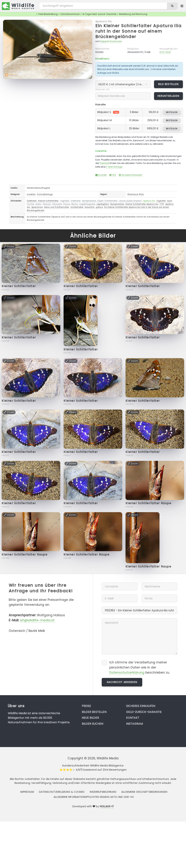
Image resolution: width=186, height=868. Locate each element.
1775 (162, 204)
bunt (170, 201)
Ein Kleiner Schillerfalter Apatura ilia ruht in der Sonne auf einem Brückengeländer (138, 31)
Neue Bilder (90, 718)
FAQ (113, 175)
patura (99, 207)
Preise (86, 706)
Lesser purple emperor (130, 201)
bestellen (172, 112)
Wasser (47, 204)
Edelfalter (32, 201)
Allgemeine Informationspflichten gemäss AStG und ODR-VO (94, 797)
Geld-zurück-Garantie (144, 712)
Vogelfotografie (87, 204)
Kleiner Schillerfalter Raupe (148, 503)
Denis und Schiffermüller (57, 207)
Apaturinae (37, 207)
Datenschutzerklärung (127, 672)
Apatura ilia (104, 21)
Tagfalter (65, 201)
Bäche (75, 204)
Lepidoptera (103, 204)
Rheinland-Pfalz (136, 194)
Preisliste (104, 163)
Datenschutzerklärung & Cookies (62, 792)
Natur (39, 204)
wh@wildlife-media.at (37, 620)
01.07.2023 (165, 52)
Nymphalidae (89, 201)
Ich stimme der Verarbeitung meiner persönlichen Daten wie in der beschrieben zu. (140, 667)
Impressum (27, 792)
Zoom (83, 24)
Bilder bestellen (94, 712)
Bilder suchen (92, 724)
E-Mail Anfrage (114, 167)
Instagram (134, 724)
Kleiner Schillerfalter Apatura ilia (142, 204)
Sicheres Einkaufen (131, 175)
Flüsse (67, 204)
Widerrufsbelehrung (103, 792)
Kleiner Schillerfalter (48, 201)
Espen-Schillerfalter (107, 201)
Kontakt (101, 175)
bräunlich (90, 207)
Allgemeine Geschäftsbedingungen (144, 792)
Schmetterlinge (45, 194)
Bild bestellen (168, 84)
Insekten (31, 194)
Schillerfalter (77, 207)
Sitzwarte (57, 204)
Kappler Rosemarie (111, 41)
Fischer (31, 204)
